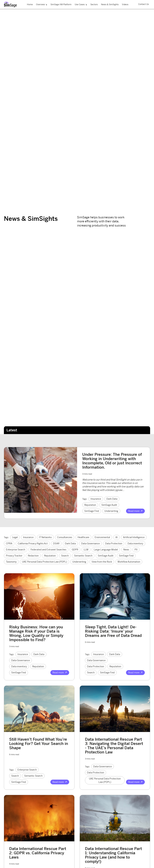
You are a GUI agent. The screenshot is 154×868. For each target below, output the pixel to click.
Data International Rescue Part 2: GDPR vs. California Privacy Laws (38, 853)
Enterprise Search (16, 550)
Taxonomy (11, 562)
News (126, 550)
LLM (86, 550)
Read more (135, 511)
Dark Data (112, 499)
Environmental (102, 537)
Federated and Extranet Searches (48, 550)
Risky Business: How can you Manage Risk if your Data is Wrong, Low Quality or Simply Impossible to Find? (36, 633)
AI (117, 537)
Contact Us (144, 4)
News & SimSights (110, 4)
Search (65, 556)
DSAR (56, 543)
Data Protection (114, 543)
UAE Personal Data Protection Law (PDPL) (44, 562)
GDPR (75, 550)
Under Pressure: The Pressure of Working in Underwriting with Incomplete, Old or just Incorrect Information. (112, 461)
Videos (125, 4)
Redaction (33, 556)
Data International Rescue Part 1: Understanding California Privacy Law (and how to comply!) (113, 855)
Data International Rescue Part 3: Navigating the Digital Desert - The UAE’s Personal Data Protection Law (114, 746)
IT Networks (45, 537)
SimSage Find (92, 511)
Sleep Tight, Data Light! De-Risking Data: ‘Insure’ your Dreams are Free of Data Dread (113, 631)
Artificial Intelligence (134, 537)
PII (136, 550)
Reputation (90, 505)
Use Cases (81, 4)
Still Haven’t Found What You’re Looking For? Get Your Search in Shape (39, 744)
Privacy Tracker (14, 556)
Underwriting (111, 511)
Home (30, 4)
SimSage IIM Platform (61, 4)
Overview (42, 4)
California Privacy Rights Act (33, 543)
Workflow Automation (129, 562)
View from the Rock (102, 562)
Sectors (94, 4)
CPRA (9, 543)
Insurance (96, 499)
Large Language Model (106, 550)
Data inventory (135, 543)
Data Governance (90, 543)
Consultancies (65, 537)
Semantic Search (83, 556)
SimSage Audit (109, 505)
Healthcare (83, 537)
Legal (15, 537)
